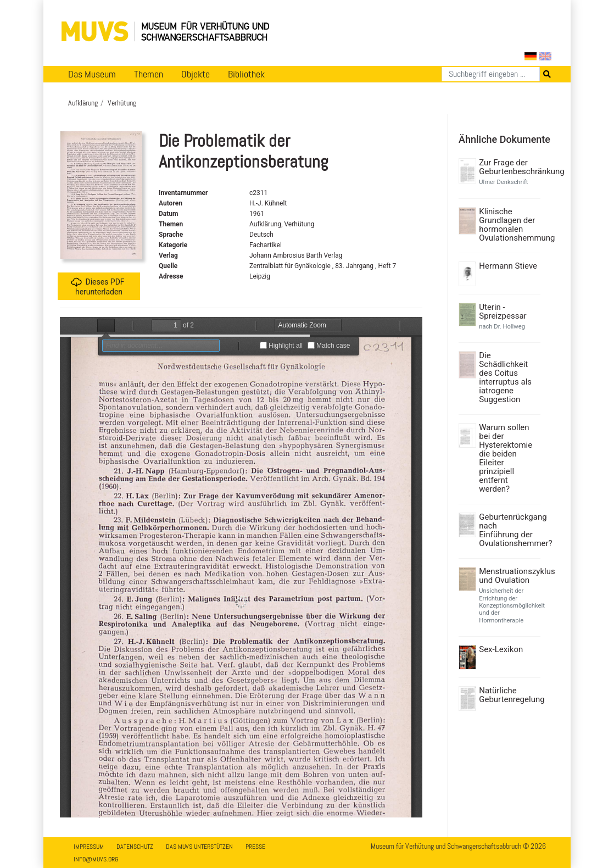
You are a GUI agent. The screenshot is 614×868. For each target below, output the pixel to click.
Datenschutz (135, 847)
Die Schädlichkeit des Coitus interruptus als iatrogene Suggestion (505, 377)
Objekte (196, 74)
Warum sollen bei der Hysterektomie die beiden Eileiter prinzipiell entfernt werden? (506, 458)
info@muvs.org (96, 859)
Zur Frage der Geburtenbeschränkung (508, 167)
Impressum (89, 847)
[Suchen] (491, 74)
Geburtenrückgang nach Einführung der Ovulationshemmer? (508, 530)
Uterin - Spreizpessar (503, 311)
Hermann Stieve (508, 266)
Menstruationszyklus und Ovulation (508, 576)
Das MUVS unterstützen (199, 847)
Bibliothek (246, 74)
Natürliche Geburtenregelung (508, 695)
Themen (149, 74)
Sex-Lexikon (501, 649)
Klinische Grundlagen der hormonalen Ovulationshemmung (508, 225)
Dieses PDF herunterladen (97, 286)
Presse (255, 847)
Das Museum (92, 74)
